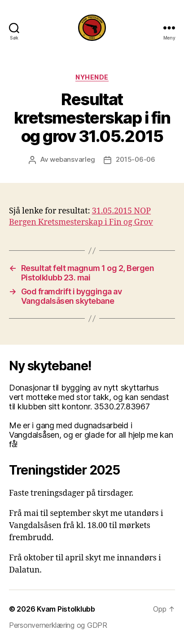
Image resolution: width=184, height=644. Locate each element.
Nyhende (92, 77)
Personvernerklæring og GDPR (58, 625)
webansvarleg (72, 159)
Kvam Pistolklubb (66, 609)
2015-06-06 (135, 159)
